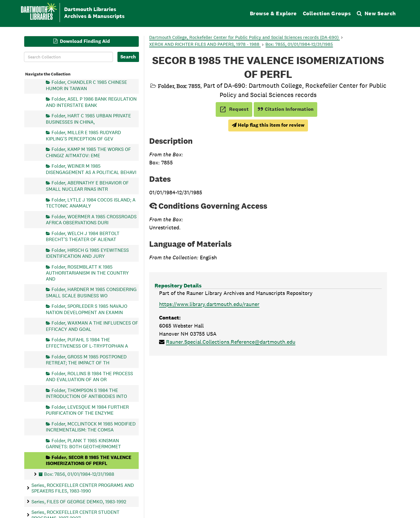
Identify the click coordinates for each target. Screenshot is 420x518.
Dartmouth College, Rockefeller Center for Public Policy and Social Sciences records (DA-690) (244, 37)
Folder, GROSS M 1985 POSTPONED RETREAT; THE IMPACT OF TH (86, 359)
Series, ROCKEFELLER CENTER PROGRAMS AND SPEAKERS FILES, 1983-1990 (83, 488)
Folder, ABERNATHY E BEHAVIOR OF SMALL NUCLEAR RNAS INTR (87, 186)
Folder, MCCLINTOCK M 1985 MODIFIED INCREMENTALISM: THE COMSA (91, 427)
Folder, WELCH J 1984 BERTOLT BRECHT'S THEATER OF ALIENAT (83, 236)
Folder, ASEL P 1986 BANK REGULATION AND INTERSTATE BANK (91, 102)
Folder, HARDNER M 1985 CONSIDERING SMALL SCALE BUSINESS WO (91, 292)
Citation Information (286, 109)
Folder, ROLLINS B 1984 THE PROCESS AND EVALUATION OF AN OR (89, 376)
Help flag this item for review (268, 125)
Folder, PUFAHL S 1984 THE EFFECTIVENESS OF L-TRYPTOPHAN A (87, 343)
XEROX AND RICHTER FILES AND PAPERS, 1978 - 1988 (205, 44)
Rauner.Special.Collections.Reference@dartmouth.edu (231, 342)
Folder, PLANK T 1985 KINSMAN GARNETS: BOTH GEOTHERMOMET (83, 443)
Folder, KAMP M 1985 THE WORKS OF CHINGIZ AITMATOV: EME (88, 152)
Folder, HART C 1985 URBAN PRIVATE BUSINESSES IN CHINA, (88, 119)
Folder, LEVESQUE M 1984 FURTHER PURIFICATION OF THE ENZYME (87, 410)
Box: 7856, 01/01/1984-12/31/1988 (79, 474)
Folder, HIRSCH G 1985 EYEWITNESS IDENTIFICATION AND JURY (87, 253)
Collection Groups (327, 13)
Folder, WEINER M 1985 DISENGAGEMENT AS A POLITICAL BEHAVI (91, 169)
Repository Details (178, 285)
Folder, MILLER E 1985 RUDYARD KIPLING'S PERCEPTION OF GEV (83, 135)
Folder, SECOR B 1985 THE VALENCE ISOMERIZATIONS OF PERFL (89, 460)
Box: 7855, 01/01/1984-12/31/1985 (299, 44)
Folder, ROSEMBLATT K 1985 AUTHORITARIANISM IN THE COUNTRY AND (87, 273)
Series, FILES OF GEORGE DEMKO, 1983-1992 (79, 501)
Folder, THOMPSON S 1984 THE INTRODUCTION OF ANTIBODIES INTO (86, 393)
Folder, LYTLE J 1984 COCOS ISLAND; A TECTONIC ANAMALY (91, 203)
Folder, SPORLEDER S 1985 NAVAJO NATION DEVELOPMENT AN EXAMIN (87, 309)
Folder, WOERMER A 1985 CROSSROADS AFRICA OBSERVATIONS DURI (91, 219)
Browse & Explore (273, 13)
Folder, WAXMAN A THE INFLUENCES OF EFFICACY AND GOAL (92, 326)
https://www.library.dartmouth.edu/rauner (209, 304)
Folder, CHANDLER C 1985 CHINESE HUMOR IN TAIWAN (86, 85)
